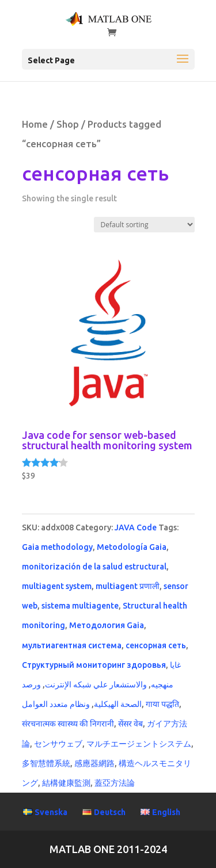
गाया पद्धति (162, 704)
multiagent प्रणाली (128, 586)
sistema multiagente (80, 606)
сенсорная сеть (156, 645)
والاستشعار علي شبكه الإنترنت (96, 685)
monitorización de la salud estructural (94, 567)
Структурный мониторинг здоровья (94, 665)
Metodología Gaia (132, 547)
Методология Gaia (107, 625)
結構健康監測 (66, 783)
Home (35, 124)
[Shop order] (144, 225)
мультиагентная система (72, 645)
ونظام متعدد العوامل (56, 704)
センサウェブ (58, 744)
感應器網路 (94, 763)
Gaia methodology (57, 547)
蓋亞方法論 (115, 783)
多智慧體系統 (46, 763)
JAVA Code (136, 527)
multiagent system (57, 586)
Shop (68, 124)
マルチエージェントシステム (139, 744)
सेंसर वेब (130, 724)
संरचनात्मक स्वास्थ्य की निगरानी (68, 724)
